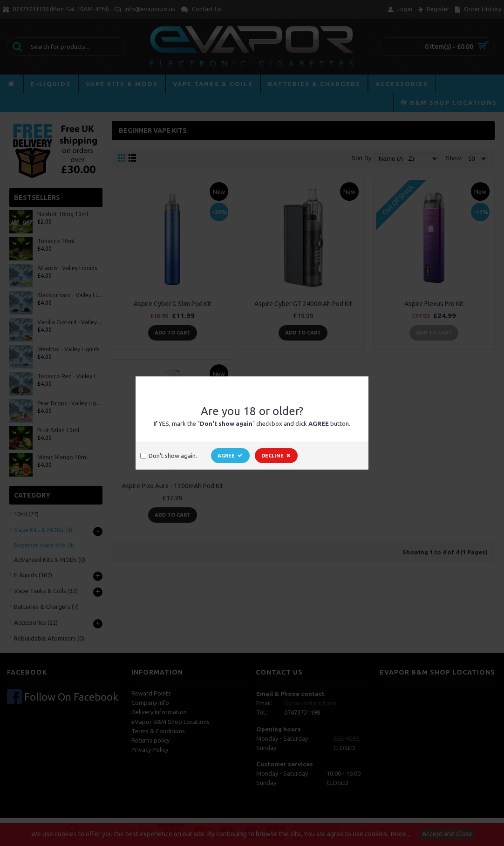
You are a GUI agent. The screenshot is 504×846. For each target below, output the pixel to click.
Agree (230, 456)
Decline (276, 456)
